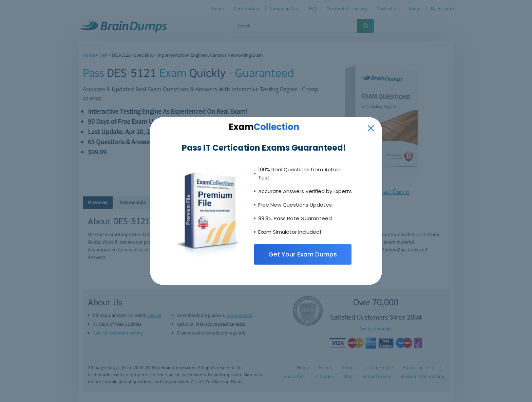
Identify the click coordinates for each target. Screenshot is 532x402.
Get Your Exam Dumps (303, 254)
